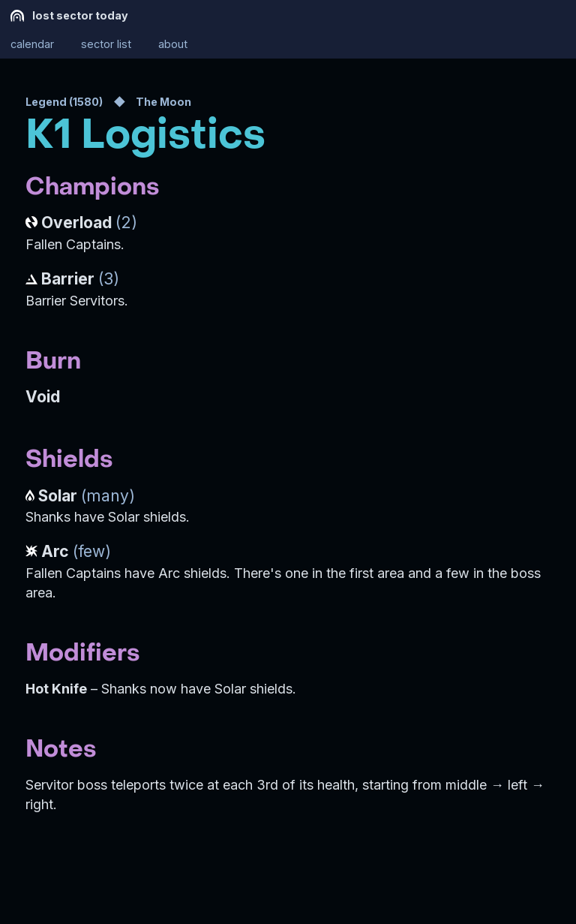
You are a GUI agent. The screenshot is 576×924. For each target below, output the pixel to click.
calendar (32, 45)
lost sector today (69, 16)
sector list (106, 45)
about (173, 45)
